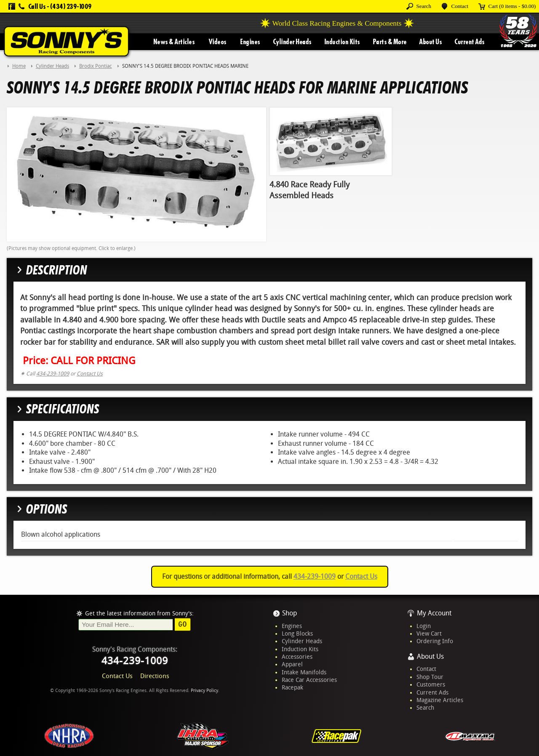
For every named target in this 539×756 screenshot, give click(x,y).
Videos (217, 42)
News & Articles (174, 42)
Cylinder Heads (292, 42)
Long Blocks (297, 634)
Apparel (292, 664)
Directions (155, 676)
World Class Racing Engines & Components (337, 23)
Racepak (292, 687)
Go (183, 624)
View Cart (429, 634)
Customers (431, 684)
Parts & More (390, 42)
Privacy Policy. (205, 691)
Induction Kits (342, 42)
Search (425, 708)
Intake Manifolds (304, 672)
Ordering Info (435, 641)
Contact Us (90, 374)
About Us (430, 42)
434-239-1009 (53, 374)
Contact (426, 669)
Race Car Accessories (309, 680)
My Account (434, 613)
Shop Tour (430, 677)
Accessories (297, 657)
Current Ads (470, 42)
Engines (250, 42)
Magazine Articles (440, 700)
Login (424, 626)
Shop (290, 613)
